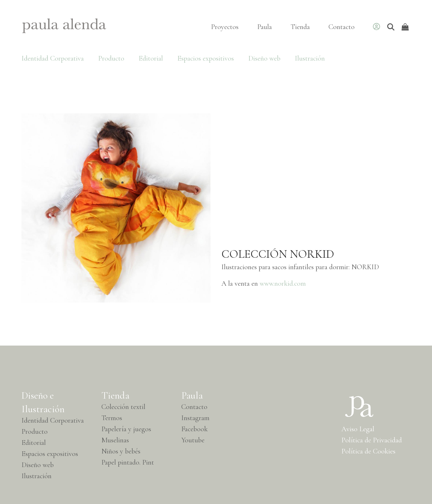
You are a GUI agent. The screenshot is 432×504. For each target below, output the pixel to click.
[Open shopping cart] (406, 27)
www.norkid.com (284, 284)
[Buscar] (391, 27)
